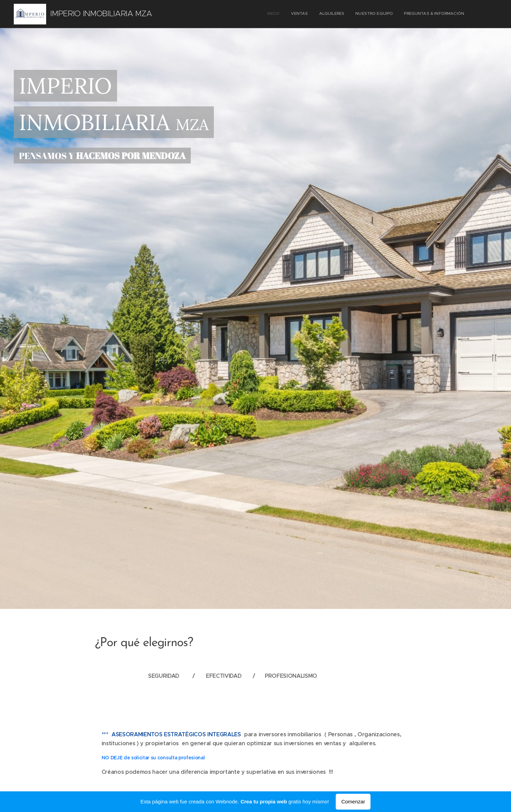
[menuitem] (422, 14)
